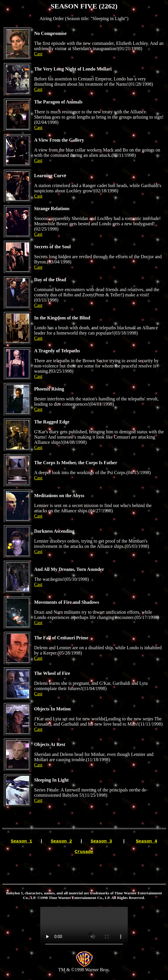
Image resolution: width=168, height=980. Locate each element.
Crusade (84, 854)
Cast (38, 54)
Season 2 (61, 842)
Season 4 (147, 842)
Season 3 (101, 842)
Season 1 (21, 842)
